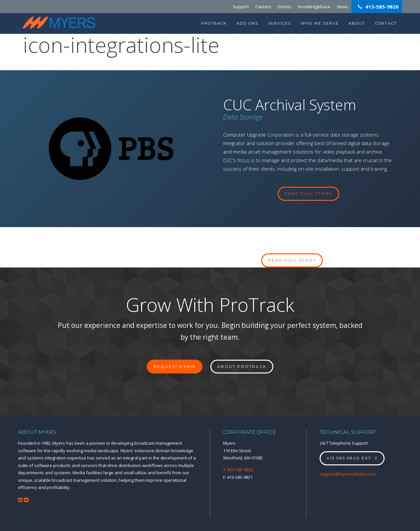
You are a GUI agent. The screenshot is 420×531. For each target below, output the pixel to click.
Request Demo (175, 366)
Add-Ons (247, 23)
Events (285, 7)
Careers (263, 7)
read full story (308, 193)
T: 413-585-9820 (238, 470)
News (343, 7)
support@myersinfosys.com (348, 474)
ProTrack (214, 23)
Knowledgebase (314, 7)
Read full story (292, 260)
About (357, 23)
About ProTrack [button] (242, 366)
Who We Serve (320, 23)
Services (280, 23)
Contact (386, 23)
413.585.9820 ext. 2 (352, 458)
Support (241, 7)
